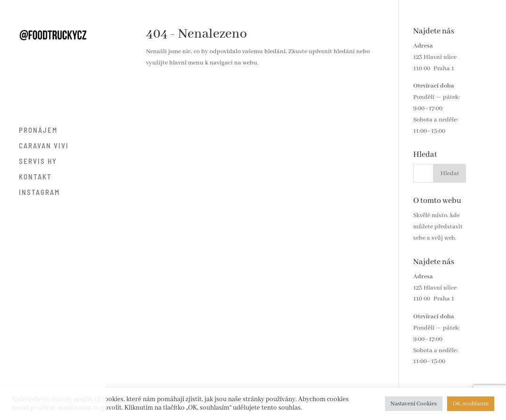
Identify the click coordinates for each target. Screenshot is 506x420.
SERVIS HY (38, 162)
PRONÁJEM (38, 130)
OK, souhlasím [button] (471, 404)
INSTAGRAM (39, 193)
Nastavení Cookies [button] (414, 404)
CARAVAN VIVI (44, 146)
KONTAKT (35, 177)
